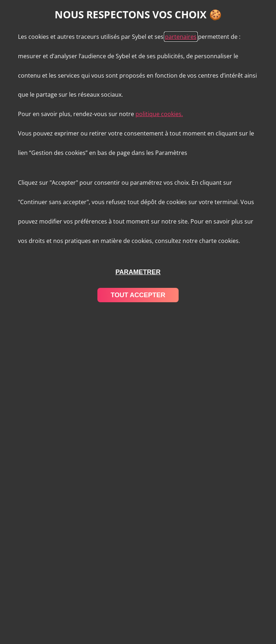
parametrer (138, 272)
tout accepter (138, 295)
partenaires (181, 37)
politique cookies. (159, 114)
